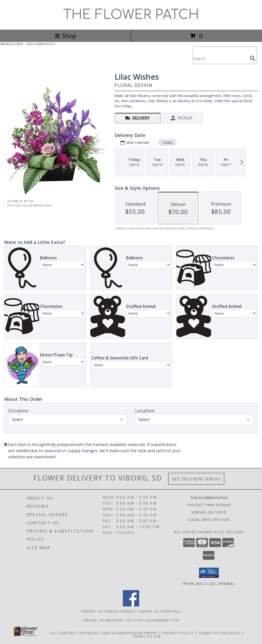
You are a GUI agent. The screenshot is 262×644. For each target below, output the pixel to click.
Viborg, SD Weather (103, 620)
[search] (253, 58)
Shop (65, 36)
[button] (209, 573)
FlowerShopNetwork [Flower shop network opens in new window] (135, 633)
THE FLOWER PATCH (131, 15)
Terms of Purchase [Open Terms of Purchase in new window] (220, 633)
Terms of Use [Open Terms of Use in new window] (147, 636)
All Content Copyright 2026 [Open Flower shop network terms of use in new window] (80, 633)
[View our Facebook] (131, 605)
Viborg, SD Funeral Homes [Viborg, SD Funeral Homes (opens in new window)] (108, 611)
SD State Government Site (153, 620)
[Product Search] (220, 58)
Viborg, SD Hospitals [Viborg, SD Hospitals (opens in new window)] (159, 611)
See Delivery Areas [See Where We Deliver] (196, 479)
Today (167, 142)
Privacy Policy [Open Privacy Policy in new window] (178, 633)
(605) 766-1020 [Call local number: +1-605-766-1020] (216, 519)
